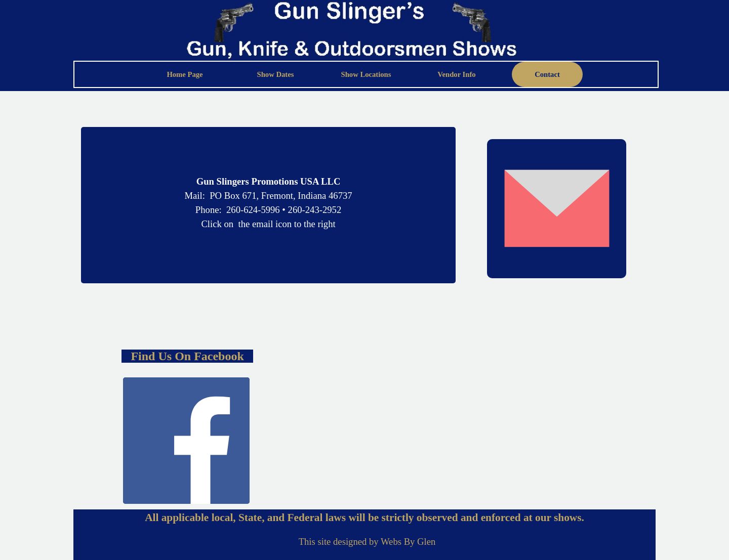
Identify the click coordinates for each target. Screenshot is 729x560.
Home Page (185, 74)
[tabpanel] (268, 182)
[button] (557, 209)
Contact (547, 74)
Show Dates (276, 74)
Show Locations (366, 74)
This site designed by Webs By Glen (367, 542)
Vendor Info (456, 74)
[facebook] (186, 441)
